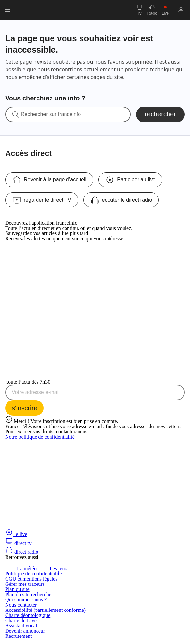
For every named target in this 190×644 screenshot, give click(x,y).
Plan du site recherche (28, 594)
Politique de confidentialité (33, 574)
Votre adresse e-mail (36, 392)
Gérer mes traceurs (25, 584)
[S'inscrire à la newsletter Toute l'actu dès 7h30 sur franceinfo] (24, 408)
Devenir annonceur (25, 631)
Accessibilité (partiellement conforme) (45, 610)
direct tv (18, 543)
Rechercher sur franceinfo (51, 114)
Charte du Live (21, 620)
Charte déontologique (28, 615)
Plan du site (17, 589)
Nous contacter (21, 605)
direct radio (22, 552)
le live (16, 534)
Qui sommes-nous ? (26, 600)
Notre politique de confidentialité (40, 437)
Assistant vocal (21, 626)
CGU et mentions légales (31, 579)
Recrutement (19, 636)
